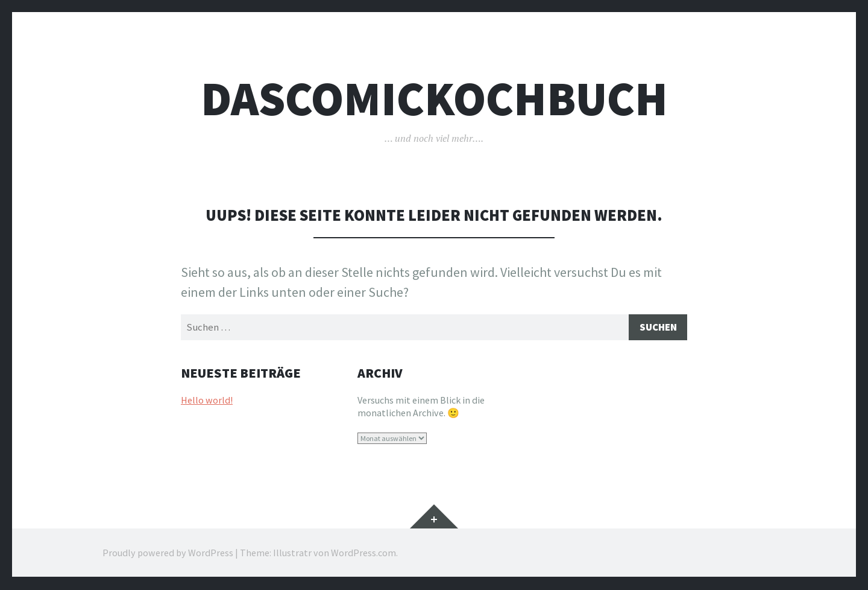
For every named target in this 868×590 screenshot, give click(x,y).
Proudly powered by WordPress (168, 554)
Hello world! (207, 402)
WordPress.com (363, 554)
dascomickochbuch (434, 99)
